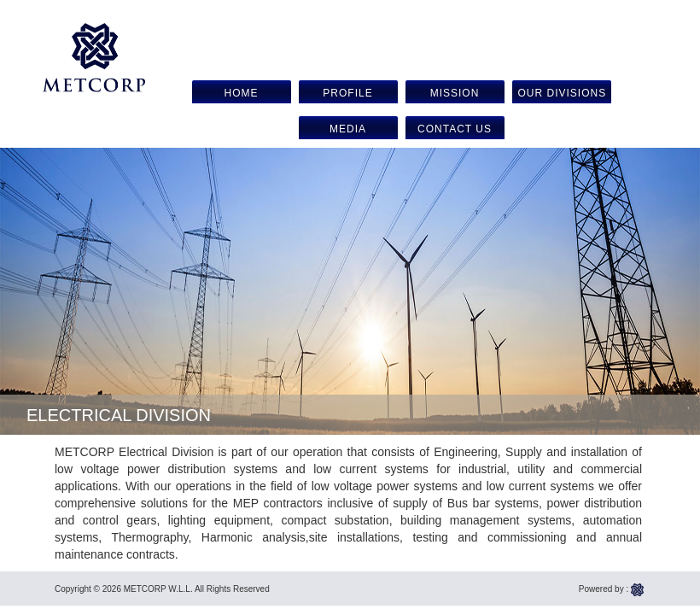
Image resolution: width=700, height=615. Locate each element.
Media (348, 129)
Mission (455, 93)
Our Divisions (563, 93)
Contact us (455, 129)
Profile (347, 93)
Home (242, 93)
